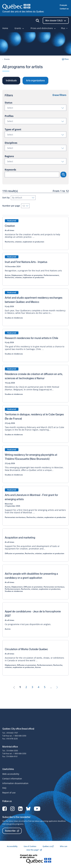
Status (8, 103)
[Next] (57, 687)
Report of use (9, 793)
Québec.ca (48, 846)
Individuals (11, 81)
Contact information (12, 779)
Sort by (6, 198)
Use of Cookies (30, 846)
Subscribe (12, 831)
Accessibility (12, 846)
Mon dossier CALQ (56, 21)
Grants (7, 59)
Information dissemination (15, 783)
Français (63, 5)
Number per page (11, 206)
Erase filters (59, 95)
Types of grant (13, 129)
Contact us (64, 9)
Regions (9, 156)
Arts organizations (35, 81)
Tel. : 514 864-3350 (10, 751)
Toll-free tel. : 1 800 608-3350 (14, 736)
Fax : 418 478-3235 (10, 739)
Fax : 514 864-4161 (10, 756)
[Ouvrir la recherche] (38, 21)
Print (65, 59)
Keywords (10, 170)
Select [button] (37, 108)
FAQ (4, 788)
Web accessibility (11, 774)
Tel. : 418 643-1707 (10, 733)
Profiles (9, 116)
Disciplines (11, 143)
